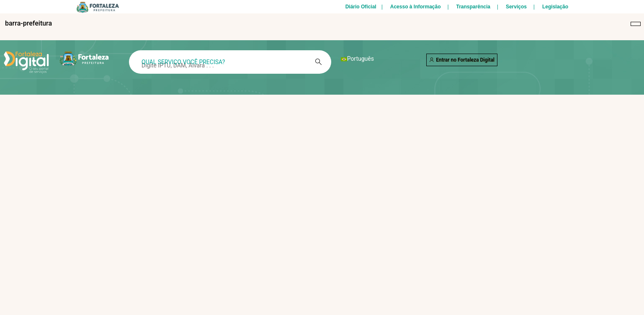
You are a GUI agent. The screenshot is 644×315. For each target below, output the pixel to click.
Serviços (516, 7)
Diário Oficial (361, 7)
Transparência (473, 7)
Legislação (555, 7)
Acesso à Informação (416, 7)
